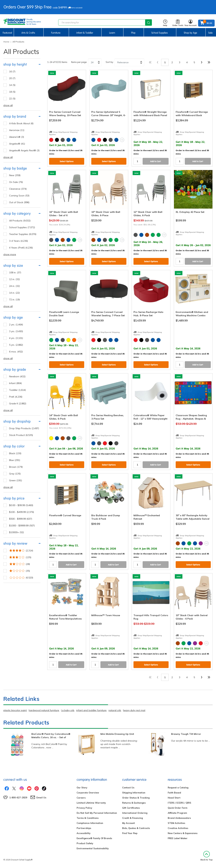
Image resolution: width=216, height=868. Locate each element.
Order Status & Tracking (136, 798)
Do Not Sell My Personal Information (97, 813)
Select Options (67, 161)
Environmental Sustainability (93, 848)
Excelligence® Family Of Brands (94, 838)
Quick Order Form (178, 808)
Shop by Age (190, 33)
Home (6, 42)
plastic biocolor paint (15, 710)
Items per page (79, 62)
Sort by (109, 62)
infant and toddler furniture (91, 710)
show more (10, 254)
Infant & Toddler (85, 33)
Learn (112, 33)
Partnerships (84, 828)
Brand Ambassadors (179, 818)
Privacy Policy (84, 808)
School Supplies (160, 33)
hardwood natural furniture (44, 710)
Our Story (82, 788)
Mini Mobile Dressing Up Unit (117, 734)
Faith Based (174, 793)
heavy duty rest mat (134, 710)
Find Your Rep (130, 833)
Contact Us (128, 788)
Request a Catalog (178, 788)
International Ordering (135, 813)
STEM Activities (176, 823)
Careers (81, 798)
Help (165, 23)
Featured (7, 33)
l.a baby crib (68, 710)
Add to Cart (156, 161)
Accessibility (84, 833)
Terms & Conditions (88, 818)
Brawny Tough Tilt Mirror (186, 734)
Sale (210, 33)
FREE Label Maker (178, 838)
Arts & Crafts (28, 33)
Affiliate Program (177, 813)
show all (8, 105)
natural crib (115, 710)
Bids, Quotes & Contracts (136, 828)
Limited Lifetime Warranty (91, 803)
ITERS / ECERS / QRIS (179, 803)
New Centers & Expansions (183, 833)
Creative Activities (178, 828)
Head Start (174, 798)
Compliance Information (90, 823)
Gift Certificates (131, 808)
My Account (129, 823)
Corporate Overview (88, 793)
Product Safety (85, 843)
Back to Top (207, 856)
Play (133, 33)
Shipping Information (134, 793)
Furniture (56, 33)
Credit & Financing (132, 818)
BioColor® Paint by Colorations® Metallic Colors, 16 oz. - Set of (51, 736)
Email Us (41, 798)
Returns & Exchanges (134, 803)
